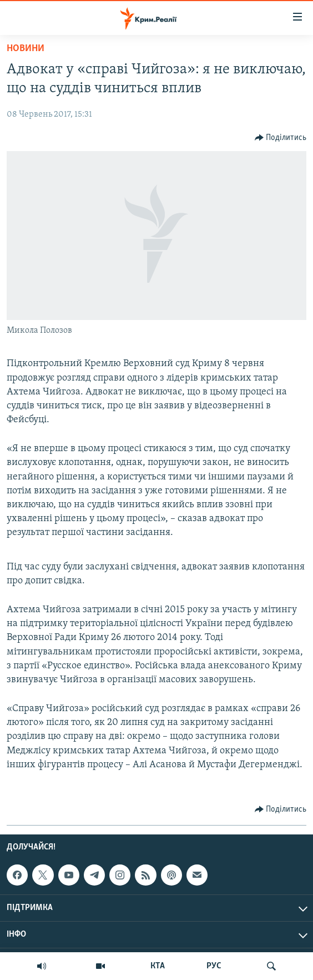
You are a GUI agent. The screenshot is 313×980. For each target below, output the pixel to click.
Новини (26, 49)
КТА (158, 966)
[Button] (281, 138)
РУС (214, 966)
